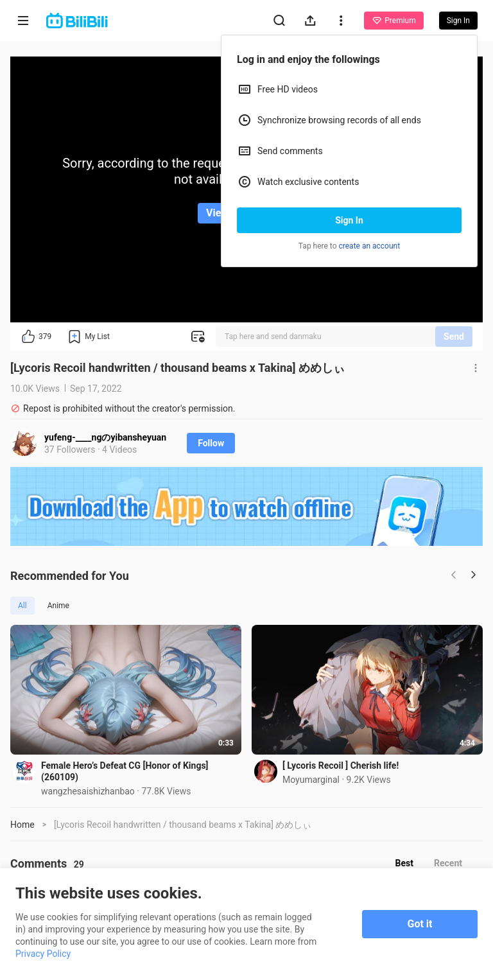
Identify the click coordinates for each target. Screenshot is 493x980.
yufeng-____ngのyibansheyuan (105, 437)
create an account (370, 246)
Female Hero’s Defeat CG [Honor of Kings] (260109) (125, 771)
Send (454, 337)
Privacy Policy (43, 954)
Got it (420, 924)
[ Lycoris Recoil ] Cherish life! (341, 766)
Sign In (349, 220)
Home (22, 825)
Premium (394, 21)
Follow (211, 443)
